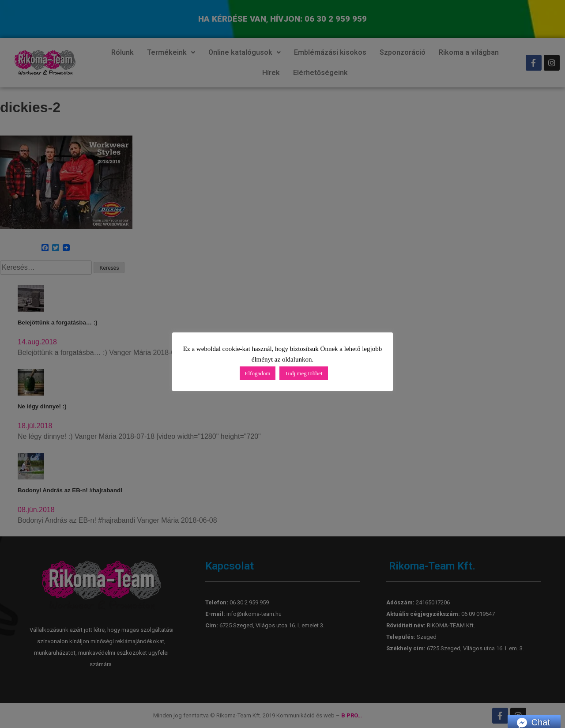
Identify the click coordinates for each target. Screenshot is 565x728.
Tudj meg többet (303, 373)
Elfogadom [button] (258, 373)
